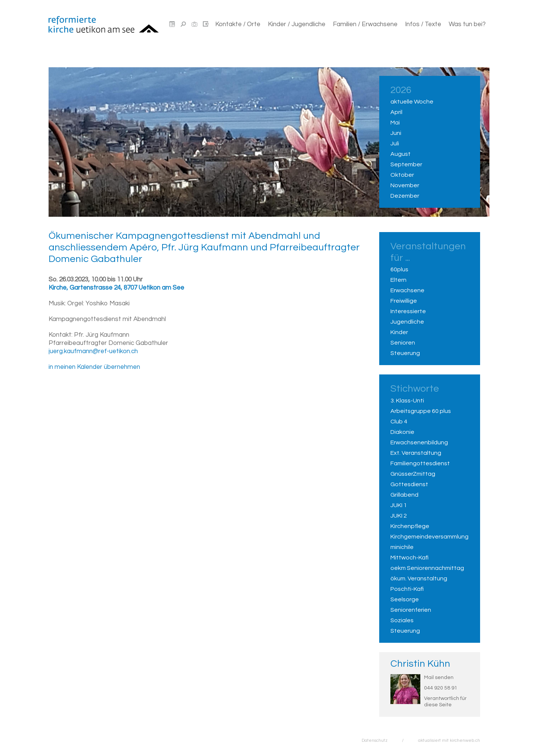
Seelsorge (405, 599)
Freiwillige (404, 301)
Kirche (116, 288)
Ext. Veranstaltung (416, 453)
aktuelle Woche (412, 102)
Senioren (403, 343)
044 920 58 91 (441, 688)
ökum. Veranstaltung (419, 578)
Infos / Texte (423, 24)
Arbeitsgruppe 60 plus (421, 411)
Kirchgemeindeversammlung (429, 537)
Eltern (398, 280)
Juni (396, 133)
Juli (395, 144)
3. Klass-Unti (407, 401)
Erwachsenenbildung (419, 442)
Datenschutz (375, 740)
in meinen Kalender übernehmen (94, 367)
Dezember (405, 196)
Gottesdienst (409, 484)
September (406, 164)
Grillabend (404, 495)
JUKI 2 (399, 516)
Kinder (399, 332)
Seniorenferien (411, 610)
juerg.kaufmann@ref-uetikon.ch (93, 351)
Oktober (402, 175)
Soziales (402, 620)
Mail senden (439, 678)
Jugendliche (407, 322)
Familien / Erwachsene (365, 24)
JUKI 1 (399, 505)
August (401, 154)
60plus (399, 269)
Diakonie (402, 432)
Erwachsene (407, 290)
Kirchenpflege (410, 526)
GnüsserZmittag (413, 474)
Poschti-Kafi (407, 589)
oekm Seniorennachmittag (427, 568)
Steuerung (405, 353)
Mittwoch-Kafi (409, 558)
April (396, 112)
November (405, 185)
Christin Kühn (420, 664)
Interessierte (408, 311)
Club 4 (399, 422)
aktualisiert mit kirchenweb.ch (449, 740)
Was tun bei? (467, 24)
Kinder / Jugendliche (297, 24)
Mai (395, 123)
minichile (402, 547)
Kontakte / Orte (238, 24)
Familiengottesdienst (420, 463)
